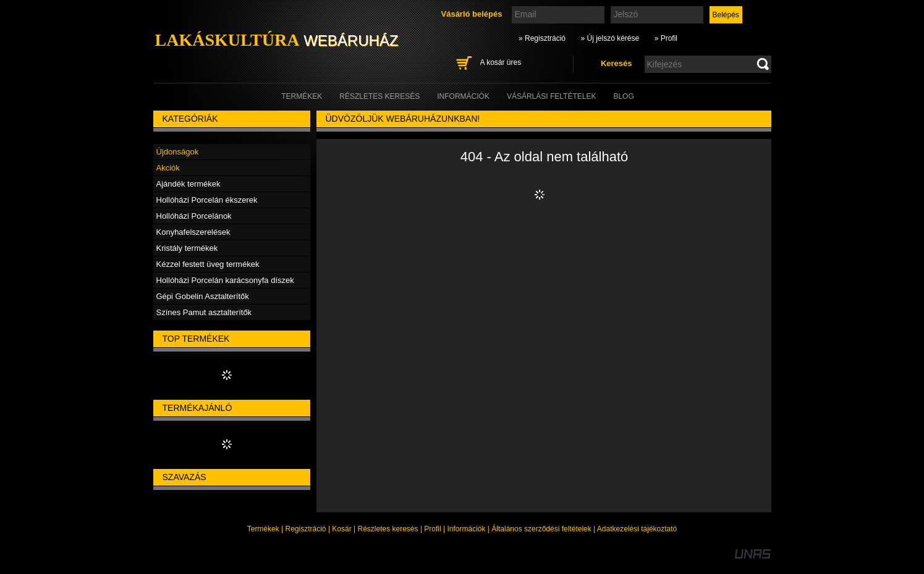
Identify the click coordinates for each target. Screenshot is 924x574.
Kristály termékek (187, 248)
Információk (466, 529)
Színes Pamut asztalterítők (204, 312)
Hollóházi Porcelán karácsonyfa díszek (225, 280)
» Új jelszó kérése (610, 38)
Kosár (341, 529)
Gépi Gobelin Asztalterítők (203, 296)
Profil (432, 529)
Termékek (263, 529)
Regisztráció (306, 529)
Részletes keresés (388, 529)
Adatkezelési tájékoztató (637, 529)
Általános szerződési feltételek (541, 529)
